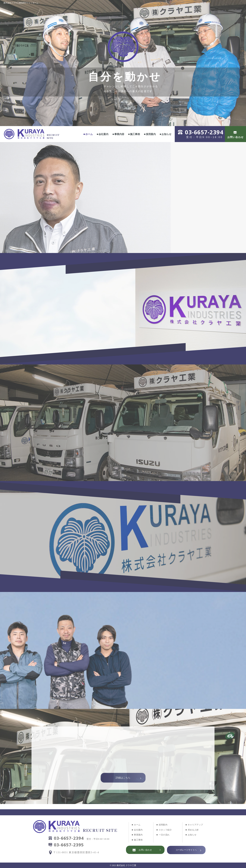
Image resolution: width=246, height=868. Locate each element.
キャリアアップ (195, 825)
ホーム (89, 134)
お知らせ (166, 134)
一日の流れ (164, 835)
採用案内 (151, 134)
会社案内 (103, 134)
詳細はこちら (123, 778)
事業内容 (119, 134)
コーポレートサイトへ (186, 850)
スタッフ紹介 (165, 830)
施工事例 (135, 134)
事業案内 (138, 835)
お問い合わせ (236, 137)
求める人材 (193, 830)
